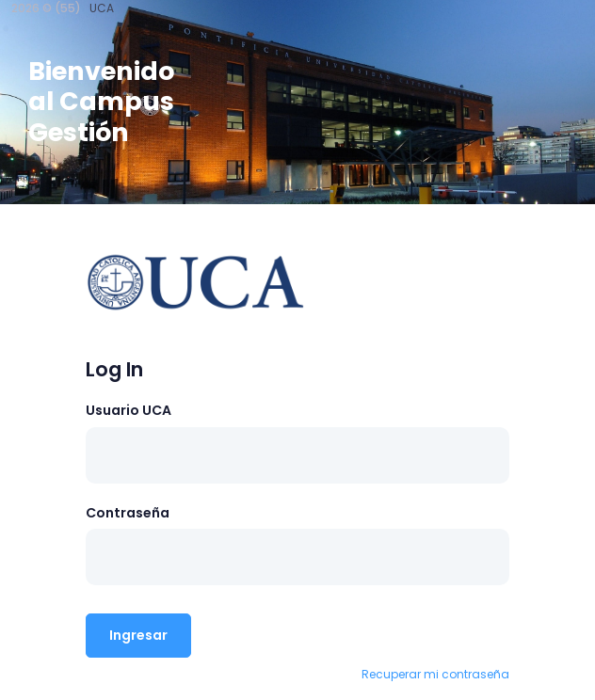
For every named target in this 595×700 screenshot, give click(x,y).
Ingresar (138, 635)
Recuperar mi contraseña (435, 674)
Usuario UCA (129, 410)
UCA (102, 8)
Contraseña (128, 513)
